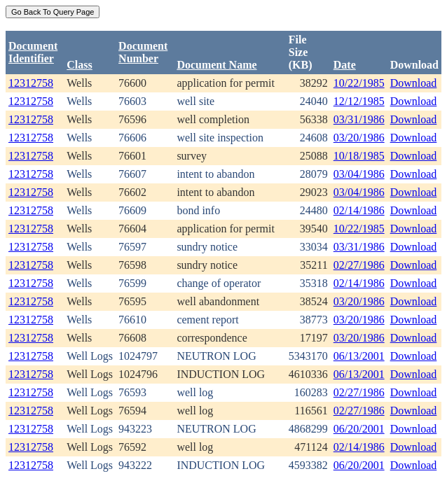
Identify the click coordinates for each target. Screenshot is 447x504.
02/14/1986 (359, 210)
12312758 (31, 83)
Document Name (216, 65)
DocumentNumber (143, 52)
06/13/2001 (359, 356)
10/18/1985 (359, 156)
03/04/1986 (359, 174)
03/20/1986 (359, 138)
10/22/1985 (359, 83)
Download (414, 83)
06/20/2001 (359, 429)
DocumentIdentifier (33, 52)
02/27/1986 (359, 265)
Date (345, 65)
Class (79, 65)
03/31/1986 (359, 119)
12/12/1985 (359, 101)
